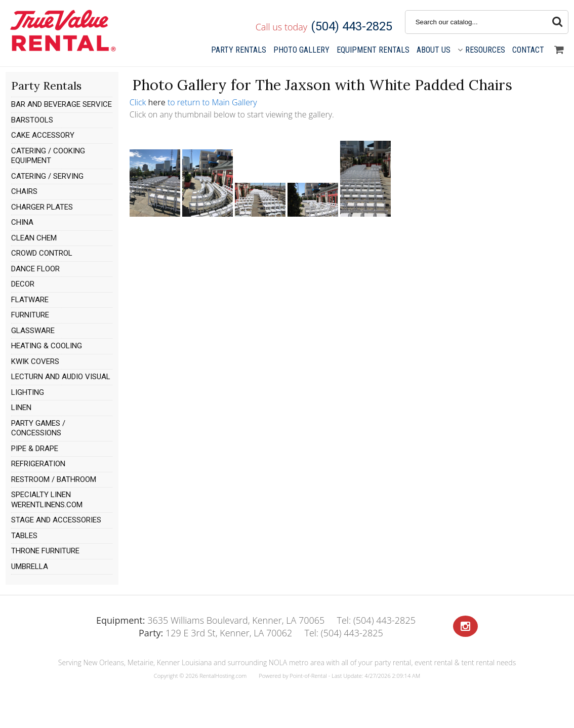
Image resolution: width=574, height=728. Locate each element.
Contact (528, 50)
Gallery (301, 50)
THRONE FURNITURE (45, 551)
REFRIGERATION (38, 464)
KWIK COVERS (35, 361)
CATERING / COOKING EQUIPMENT (48, 156)
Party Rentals (239, 50)
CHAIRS (24, 191)
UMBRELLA (30, 567)
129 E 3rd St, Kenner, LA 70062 (215, 633)
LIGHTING (28, 392)
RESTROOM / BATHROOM (54, 479)
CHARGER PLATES (42, 207)
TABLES (24, 536)
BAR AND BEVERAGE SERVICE (61, 104)
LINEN (21, 408)
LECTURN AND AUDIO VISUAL (61, 377)
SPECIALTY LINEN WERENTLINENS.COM (47, 500)
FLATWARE (30, 300)
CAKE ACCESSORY (43, 135)
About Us (434, 50)
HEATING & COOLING (47, 346)
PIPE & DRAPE (35, 449)
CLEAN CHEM (34, 238)
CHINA (22, 222)
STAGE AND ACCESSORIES (56, 520)
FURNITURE (30, 315)
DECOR (23, 284)
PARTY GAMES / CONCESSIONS (38, 428)
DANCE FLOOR (35, 269)
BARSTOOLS (32, 120)
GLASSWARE (33, 331)
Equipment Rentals (373, 50)
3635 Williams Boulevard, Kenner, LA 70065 (210, 620)
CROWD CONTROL (42, 253)
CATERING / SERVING (47, 176)
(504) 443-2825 (352, 26)
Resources (481, 50)
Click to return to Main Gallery (193, 102)
